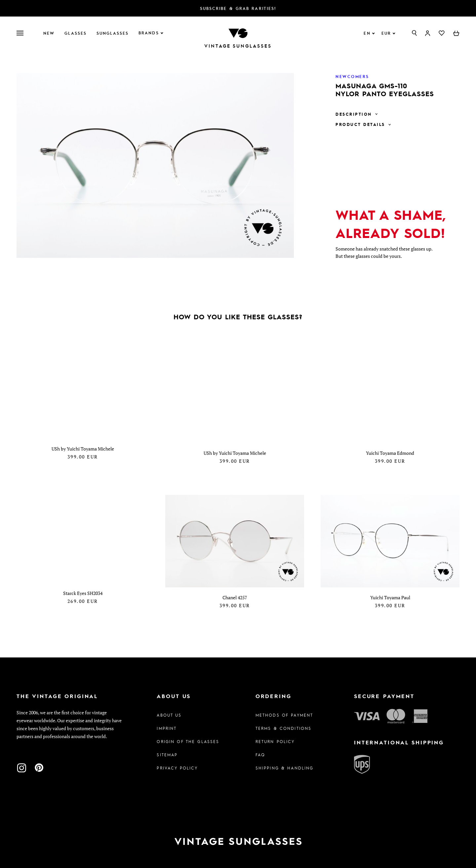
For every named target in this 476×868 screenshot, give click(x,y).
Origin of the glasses (188, 738)
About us (169, 712)
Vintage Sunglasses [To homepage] (238, 46)
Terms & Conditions (284, 725)
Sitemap (167, 752)
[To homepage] (238, 33)
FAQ (260, 752)
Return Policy (275, 738)
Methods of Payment (284, 712)
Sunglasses (113, 33)
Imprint (167, 725)
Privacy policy (177, 765)
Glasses (76, 33)
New (49, 33)
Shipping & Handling (285, 765)
